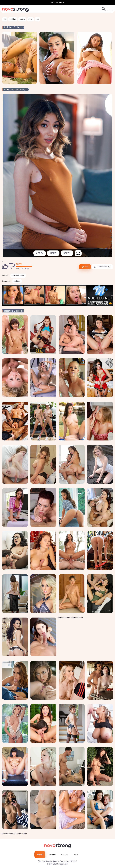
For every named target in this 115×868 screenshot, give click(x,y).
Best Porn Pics (57, 2)
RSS (76, 854)
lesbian (13, 19)
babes (22, 19)
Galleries (52, 854)
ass (37, 19)
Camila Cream (18, 276)
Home (53, 253)
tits (5, 19)
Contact (65, 854)
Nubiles (17, 281)
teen (30, 19)
